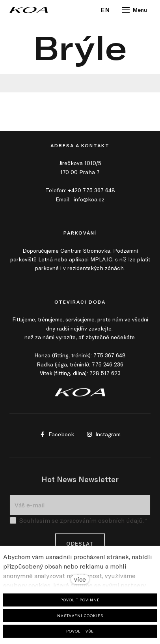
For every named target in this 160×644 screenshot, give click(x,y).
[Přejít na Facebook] (57, 434)
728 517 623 (105, 373)
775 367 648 (110, 355)
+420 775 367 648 (91, 190)
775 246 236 (108, 364)
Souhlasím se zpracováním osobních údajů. (78, 522)
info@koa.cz (89, 199)
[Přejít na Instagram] (104, 434)
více (80, 579)
